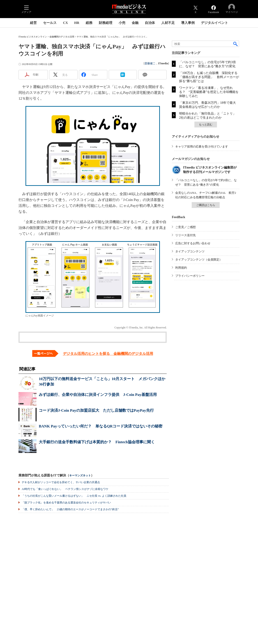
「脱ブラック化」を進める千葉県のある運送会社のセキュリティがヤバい (66, 503)
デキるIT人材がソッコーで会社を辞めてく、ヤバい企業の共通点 (61, 482)
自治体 (150, 23)
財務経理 (106, 23)
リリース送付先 (185, 235)
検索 (236, 44)
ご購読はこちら (206, 205)
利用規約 (181, 268)
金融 (135, 23)
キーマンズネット (80, 476)
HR (77, 23)
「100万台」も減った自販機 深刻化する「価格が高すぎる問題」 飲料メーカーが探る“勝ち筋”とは (209, 77)
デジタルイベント (214, 23)
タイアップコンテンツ (190, 251)
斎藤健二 (150, 63)
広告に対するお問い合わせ (193, 243)
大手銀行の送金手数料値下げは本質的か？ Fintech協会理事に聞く (97, 442)
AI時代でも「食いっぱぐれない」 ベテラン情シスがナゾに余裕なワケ (65, 489)
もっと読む (206, 125)
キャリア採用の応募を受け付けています (202, 147)
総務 (89, 23)
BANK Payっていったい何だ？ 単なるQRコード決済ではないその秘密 (101, 426)
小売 (122, 23)
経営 (33, 23)
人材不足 (168, 23)
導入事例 (188, 23)
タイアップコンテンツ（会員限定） (199, 260)
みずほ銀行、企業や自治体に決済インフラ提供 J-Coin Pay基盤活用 (98, 395)
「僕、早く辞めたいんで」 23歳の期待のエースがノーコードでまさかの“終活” (70, 509)
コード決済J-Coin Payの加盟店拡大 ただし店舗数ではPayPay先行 (96, 410)
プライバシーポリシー (190, 276)
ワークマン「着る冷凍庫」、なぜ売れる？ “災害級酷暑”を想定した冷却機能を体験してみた (209, 92)
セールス (50, 23)
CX (65, 23)
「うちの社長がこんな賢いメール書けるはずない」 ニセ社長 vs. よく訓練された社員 (74, 496)
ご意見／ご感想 (185, 227)
